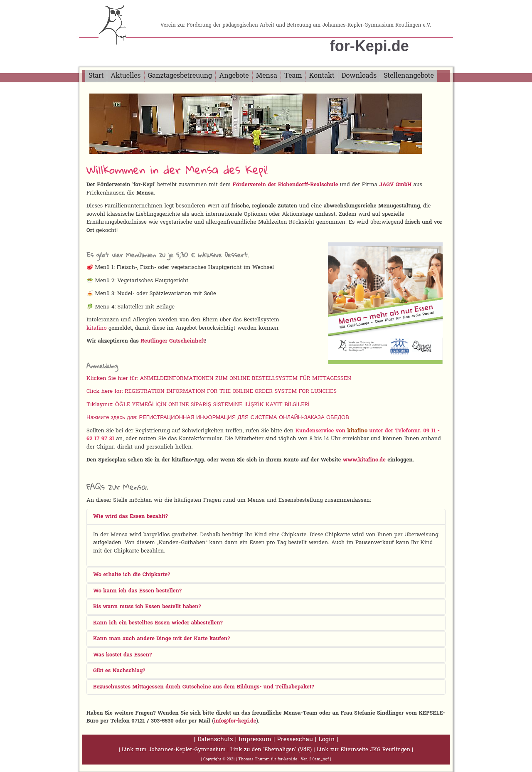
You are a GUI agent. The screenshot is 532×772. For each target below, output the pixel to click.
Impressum (255, 740)
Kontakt (322, 76)
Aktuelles (126, 76)
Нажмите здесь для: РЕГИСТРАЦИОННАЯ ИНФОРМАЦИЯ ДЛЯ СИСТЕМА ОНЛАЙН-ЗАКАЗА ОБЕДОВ (218, 418)
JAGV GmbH (395, 185)
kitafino (97, 328)
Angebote (234, 76)
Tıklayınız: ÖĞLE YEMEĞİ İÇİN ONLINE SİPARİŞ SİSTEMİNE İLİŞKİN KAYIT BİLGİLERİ (198, 405)
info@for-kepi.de (235, 721)
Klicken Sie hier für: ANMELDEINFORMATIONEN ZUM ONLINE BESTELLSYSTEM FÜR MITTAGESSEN (219, 379)
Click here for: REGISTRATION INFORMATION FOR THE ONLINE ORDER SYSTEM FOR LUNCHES (212, 391)
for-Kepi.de (369, 46)
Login (326, 740)
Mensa (267, 76)
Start (96, 76)
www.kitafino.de (364, 460)
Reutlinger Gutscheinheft (173, 341)
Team (293, 76)
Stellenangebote (409, 76)
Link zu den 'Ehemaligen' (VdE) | (273, 750)
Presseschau (295, 740)
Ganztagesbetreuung (180, 76)
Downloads (359, 76)
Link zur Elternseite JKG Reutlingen (363, 750)
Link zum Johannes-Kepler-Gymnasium (174, 750)
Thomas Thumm (254, 760)
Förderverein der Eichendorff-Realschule (286, 185)
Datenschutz (215, 740)
